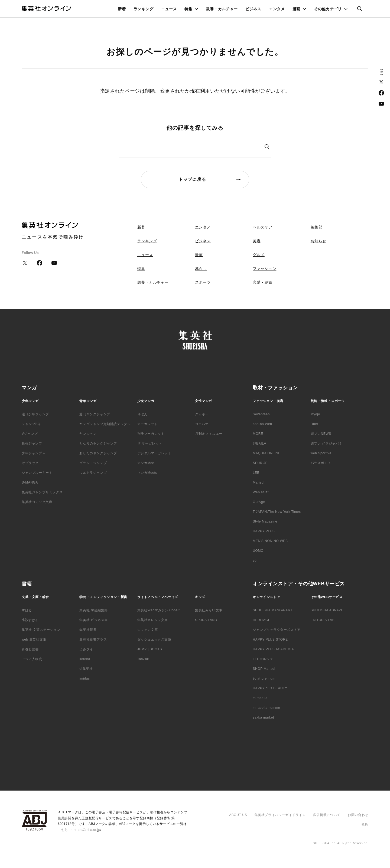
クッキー (202, 414)
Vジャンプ (30, 434)
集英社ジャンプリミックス (42, 492)
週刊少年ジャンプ (35, 414)
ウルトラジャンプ (93, 473)
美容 (257, 241)
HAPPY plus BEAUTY (270, 688)
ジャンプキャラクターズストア (277, 630)
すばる (27, 610)
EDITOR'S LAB (323, 620)
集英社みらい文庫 (209, 610)
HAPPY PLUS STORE (270, 639)
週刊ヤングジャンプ (95, 414)
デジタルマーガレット (154, 453)
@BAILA (259, 443)
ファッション (264, 269)
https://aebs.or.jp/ (87, 830)
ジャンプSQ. (32, 424)
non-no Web (262, 424)
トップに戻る (192, 179)
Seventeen (261, 414)
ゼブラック (30, 463)
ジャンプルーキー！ (37, 473)
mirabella (260, 698)
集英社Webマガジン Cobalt (159, 610)
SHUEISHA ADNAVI (326, 610)
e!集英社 (86, 669)
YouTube (381, 104)
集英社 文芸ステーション (41, 630)
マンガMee (146, 463)
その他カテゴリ (328, 9)
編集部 (317, 227)
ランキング (144, 9)
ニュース (169, 9)
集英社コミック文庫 (37, 502)
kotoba (85, 659)
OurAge (259, 502)
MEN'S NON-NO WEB (270, 541)
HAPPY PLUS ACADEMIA (273, 649)
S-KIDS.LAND (206, 620)
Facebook (381, 93)
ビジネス (253, 9)
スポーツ (203, 282)
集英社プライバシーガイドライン (280, 815)
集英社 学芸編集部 (94, 610)
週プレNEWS (321, 434)
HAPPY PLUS (264, 531)
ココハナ (202, 424)
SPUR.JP (260, 463)
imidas (84, 678)
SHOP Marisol (264, 669)
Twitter (381, 82)
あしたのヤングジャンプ (98, 453)
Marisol (259, 482)
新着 (122, 9)
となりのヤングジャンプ (98, 443)
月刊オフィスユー (209, 434)
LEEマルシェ (263, 659)
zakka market (263, 717)
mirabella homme (266, 708)
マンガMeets (147, 473)
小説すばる (30, 620)
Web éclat (261, 492)
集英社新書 (88, 630)
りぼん (142, 414)
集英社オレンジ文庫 (153, 620)
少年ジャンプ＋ (34, 453)
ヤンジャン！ (90, 434)
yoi (255, 560)
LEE (256, 473)
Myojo (315, 414)
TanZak (143, 659)
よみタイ (86, 649)
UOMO (258, 551)
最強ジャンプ (32, 443)
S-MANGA (30, 482)
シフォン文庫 (148, 630)
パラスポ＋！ (321, 463)
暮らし (201, 269)
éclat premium (264, 678)
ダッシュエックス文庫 (154, 639)
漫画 (296, 9)
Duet (314, 424)
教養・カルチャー (222, 9)
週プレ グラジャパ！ (326, 443)
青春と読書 (30, 649)
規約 (365, 825)
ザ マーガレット (150, 443)
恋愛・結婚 (263, 282)
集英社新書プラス (93, 639)
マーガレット (148, 424)
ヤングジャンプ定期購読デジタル (105, 424)
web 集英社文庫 (34, 639)
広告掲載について (327, 815)
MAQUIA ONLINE (267, 453)
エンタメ (277, 9)
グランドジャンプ (93, 463)
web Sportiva (321, 453)
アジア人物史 (32, 659)
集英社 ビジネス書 (94, 620)
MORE (258, 434)
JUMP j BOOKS (150, 649)
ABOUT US (238, 815)
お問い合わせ (358, 815)
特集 (188, 9)
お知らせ (318, 241)
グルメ (259, 255)
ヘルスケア (263, 227)
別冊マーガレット (151, 434)
